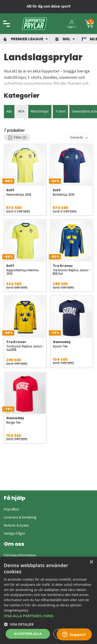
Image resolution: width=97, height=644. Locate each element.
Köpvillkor (12, 509)
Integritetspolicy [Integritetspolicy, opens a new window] (16, 610)
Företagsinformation (20, 555)
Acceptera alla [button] (28, 634)
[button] (48, 616)
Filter (17, 138)
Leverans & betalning (20, 517)
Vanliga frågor (15, 534)
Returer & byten (16, 525)
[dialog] (48, 600)
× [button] (91, 562)
